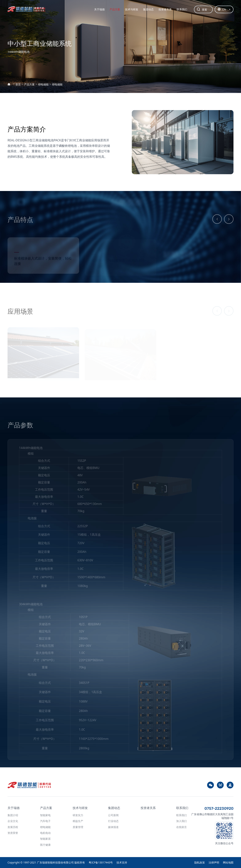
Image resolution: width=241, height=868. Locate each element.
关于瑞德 (99, 9)
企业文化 (13, 821)
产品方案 (115, 9)
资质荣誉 (13, 833)
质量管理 (78, 827)
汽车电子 (45, 821)
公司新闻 (113, 815)
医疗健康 (45, 845)
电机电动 (45, 833)
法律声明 (214, 862)
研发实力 (78, 815)
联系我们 (182, 9)
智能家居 (45, 839)
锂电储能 (43, 84)
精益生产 (78, 821)
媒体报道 (113, 827)
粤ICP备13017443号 (101, 862)
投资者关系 (165, 9)
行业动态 (113, 821)
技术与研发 (132, 9)
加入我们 (182, 821)
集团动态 (148, 9)
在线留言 (182, 827)
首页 (18, 84)
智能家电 (45, 815)
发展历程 (13, 827)
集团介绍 (13, 815)
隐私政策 (200, 862)
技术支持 (122, 862)
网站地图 (228, 862)
